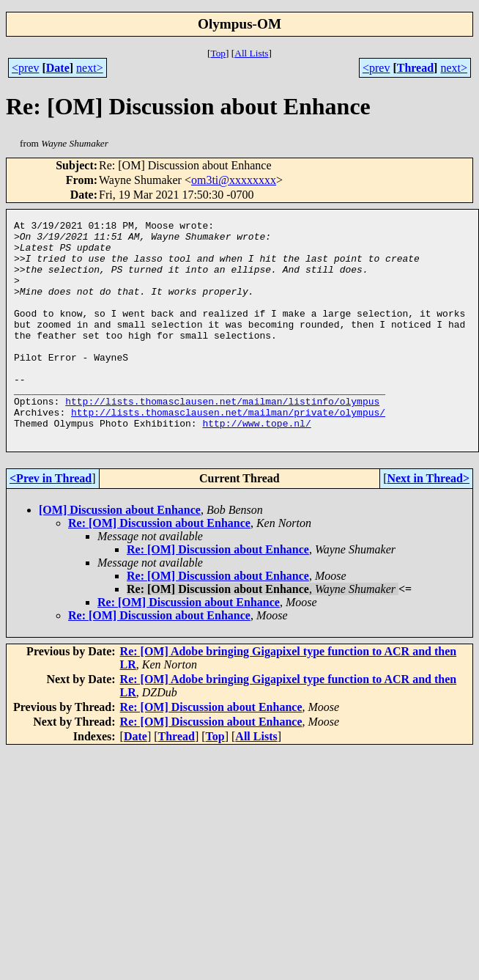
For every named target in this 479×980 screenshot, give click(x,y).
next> (90, 68)
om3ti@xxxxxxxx (234, 180)
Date (58, 68)
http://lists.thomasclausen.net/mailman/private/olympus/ (228, 452)
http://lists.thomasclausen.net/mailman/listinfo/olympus (222, 438)
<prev (25, 68)
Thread (415, 68)
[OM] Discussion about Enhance (120, 554)
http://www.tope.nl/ (256, 465)
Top (218, 53)
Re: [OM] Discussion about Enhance (159, 567)
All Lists (251, 53)
